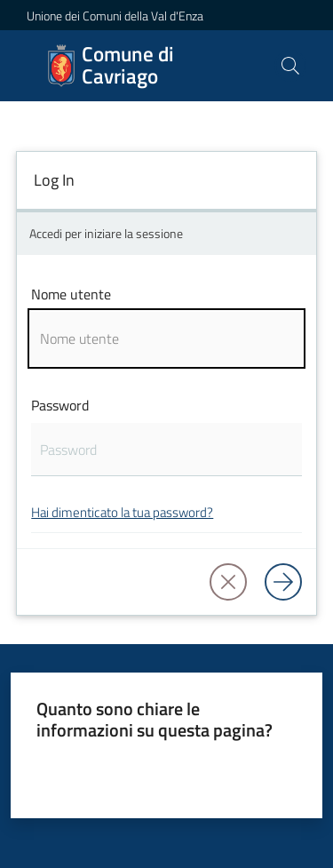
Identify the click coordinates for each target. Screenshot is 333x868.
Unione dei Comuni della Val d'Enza (115, 16)
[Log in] (283, 582)
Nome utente (71, 294)
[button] (290, 66)
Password (60, 405)
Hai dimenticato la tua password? (122, 512)
